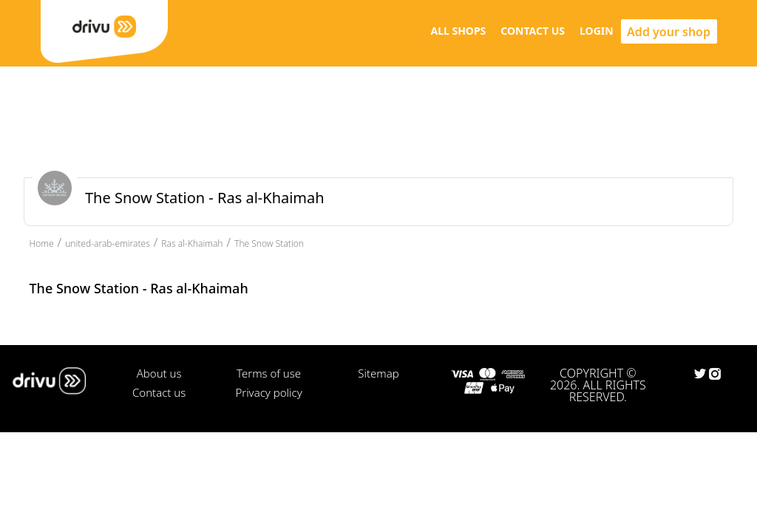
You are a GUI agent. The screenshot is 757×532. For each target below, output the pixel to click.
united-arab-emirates (108, 243)
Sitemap (378, 373)
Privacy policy (268, 392)
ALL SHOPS (458, 31)
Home (42, 243)
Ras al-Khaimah (192, 243)
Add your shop (669, 32)
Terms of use (269, 373)
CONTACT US (533, 31)
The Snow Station (269, 243)
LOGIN (597, 31)
